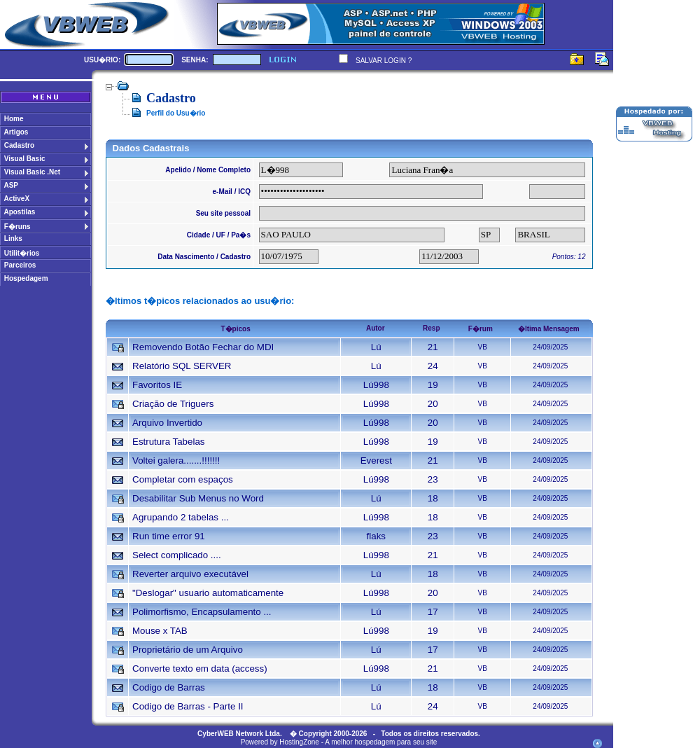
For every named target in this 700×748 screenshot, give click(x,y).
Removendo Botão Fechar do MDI (203, 347)
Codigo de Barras (169, 687)
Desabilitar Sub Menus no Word (198, 498)
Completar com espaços (183, 479)
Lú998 (376, 385)
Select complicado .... (177, 555)
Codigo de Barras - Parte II (188, 706)
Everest (376, 460)
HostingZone (299, 742)
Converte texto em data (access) (200, 669)
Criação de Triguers (173, 404)
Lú (376, 347)
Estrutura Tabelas (168, 442)
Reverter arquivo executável (190, 574)
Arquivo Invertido (167, 423)
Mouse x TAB (160, 631)
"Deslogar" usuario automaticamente (208, 593)
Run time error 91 (169, 536)
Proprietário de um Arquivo (188, 650)
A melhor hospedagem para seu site (381, 742)
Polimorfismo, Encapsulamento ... (202, 612)
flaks (376, 536)
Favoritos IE (157, 385)
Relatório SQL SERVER (182, 366)
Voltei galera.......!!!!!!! (176, 460)
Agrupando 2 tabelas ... (181, 517)
